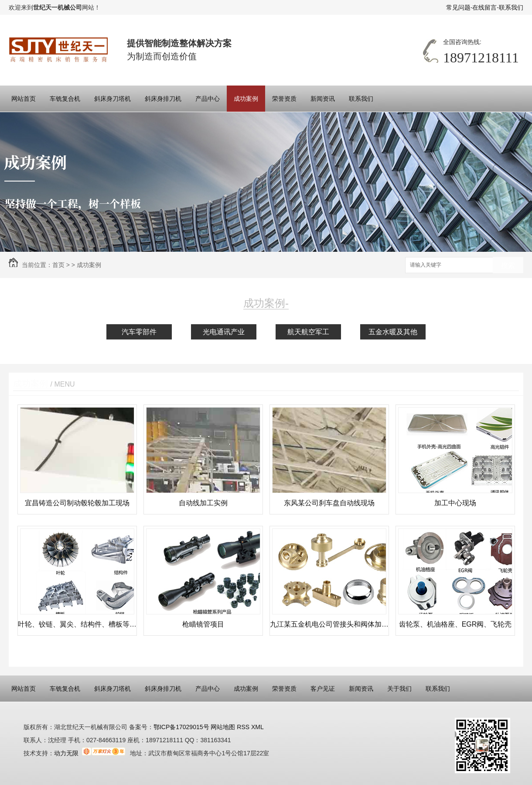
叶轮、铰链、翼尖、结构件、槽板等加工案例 (77, 624)
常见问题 (458, 7)
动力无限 (66, 753)
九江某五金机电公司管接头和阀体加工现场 (329, 624)
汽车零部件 (139, 332)
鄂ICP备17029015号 (181, 727)
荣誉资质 (284, 99)
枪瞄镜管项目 (203, 624)
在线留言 (484, 7)
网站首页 (24, 99)
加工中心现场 (455, 503)
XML (257, 727)
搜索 (508, 266)
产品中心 (208, 99)
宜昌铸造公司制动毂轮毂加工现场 (77, 503)
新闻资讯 (323, 99)
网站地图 (222, 727)
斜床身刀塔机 (113, 99)
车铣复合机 (65, 99)
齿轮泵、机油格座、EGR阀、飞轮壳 (455, 624)
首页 (58, 265)
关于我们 (399, 689)
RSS (244, 727)
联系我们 (511, 7)
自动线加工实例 (203, 503)
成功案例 (246, 99)
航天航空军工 (308, 332)
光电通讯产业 (224, 332)
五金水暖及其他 (393, 332)
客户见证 (323, 689)
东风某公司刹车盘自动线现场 (329, 503)
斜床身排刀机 (163, 99)
